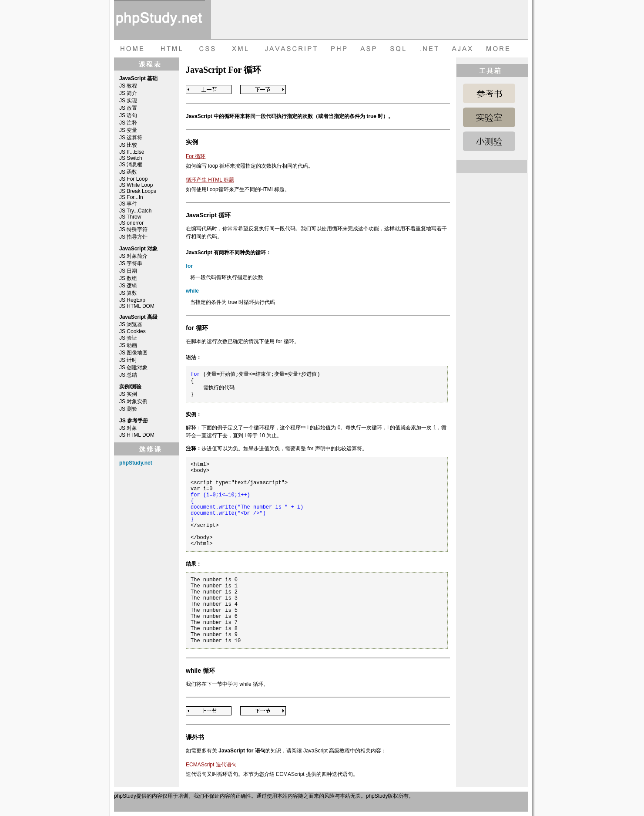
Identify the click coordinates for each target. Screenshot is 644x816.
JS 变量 (128, 130)
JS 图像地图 (133, 353)
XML (238, 49)
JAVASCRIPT (289, 49)
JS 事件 (128, 204)
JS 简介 (128, 93)
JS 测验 (128, 409)
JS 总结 (128, 375)
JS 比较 (128, 145)
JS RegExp (132, 300)
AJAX (463, 49)
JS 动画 (128, 345)
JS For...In (131, 197)
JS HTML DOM (137, 306)
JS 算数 (128, 293)
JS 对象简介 (133, 256)
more (499, 49)
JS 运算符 (131, 138)
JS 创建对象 (133, 368)
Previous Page (209, 89)
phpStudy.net (136, 463)
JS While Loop (136, 185)
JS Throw (130, 217)
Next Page (263, 89)
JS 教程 (128, 86)
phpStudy (125, 796)
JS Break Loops (138, 191)
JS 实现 (128, 101)
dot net (429, 49)
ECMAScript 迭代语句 (211, 765)
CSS (205, 49)
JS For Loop (133, 179)
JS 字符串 (131, 263)
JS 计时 (128, 360)
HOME (131, 49)
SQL (399, 49)
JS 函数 (128, 172)
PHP (338, 49)
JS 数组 (128, 278)
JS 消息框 (131, 165)
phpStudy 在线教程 (159, 20)
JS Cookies (132, 331)
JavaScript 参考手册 (489, 93)
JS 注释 (128, 123)
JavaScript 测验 (489, 141)
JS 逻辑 (128, 286)
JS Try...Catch (135, 211)
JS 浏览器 (131, 324)
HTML (171, 49)
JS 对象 (128, 428)
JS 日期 (128, 271)
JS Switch (131, 158)
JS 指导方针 (133, 237)
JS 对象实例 (133, 401)
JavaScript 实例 (489, 117)
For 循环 (196, 156)
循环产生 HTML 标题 (210, 180)
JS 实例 (128, 394)
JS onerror (131, 223)
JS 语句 (128, 115)
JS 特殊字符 (133, 229)
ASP (370, 49)
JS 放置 (128, 108)
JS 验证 (128, 338)
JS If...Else (132, 152)
